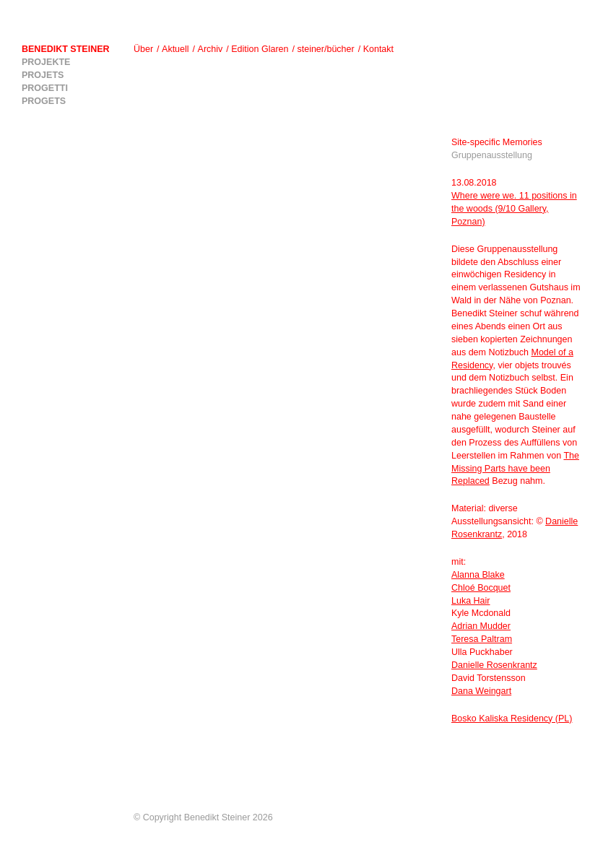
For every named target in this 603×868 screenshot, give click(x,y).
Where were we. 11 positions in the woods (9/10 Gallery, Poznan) (514, 209)
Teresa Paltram (482, 639)
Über (143, 49)
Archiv (211, 49)
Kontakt (378, 49)
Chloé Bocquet (481, 588)
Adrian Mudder (481, 626)
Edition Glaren (260, 49)
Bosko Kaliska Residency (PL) (512, 719)
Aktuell (175, 49)
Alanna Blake (478, 575)
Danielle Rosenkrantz (494, 665)
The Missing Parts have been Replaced (515, 469)
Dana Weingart (481, 691)
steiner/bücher (325, 49)
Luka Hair (471, 601)
